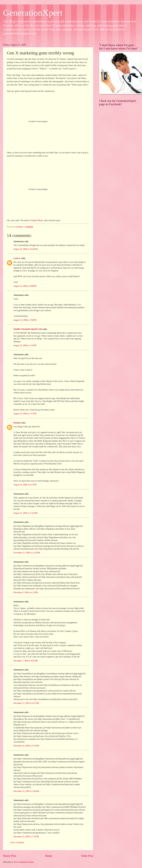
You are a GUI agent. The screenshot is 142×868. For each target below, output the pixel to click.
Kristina (17, 423)
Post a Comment (17, 843)
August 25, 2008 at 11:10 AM (26, 513)
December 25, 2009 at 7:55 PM (26, 837)
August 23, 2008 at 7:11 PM (25, 414)
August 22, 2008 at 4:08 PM (25, 286)
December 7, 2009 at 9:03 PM (26, 661)
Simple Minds (37, 220)
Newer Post (10, 856)
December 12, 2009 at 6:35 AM (26, 703)
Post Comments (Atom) (24, 862)
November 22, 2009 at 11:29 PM (27, 553)
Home (49, 856)
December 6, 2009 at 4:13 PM (26, 592)
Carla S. (17, 258)
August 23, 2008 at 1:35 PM (25, 345)
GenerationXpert (33, 13)
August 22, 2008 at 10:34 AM (26, 249)
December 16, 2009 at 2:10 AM (26, 746)
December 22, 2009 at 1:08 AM (26, 791)
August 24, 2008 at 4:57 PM (25, 485)
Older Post (87, 856)
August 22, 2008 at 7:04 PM (25, 320)
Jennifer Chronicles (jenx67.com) (28, 329)
